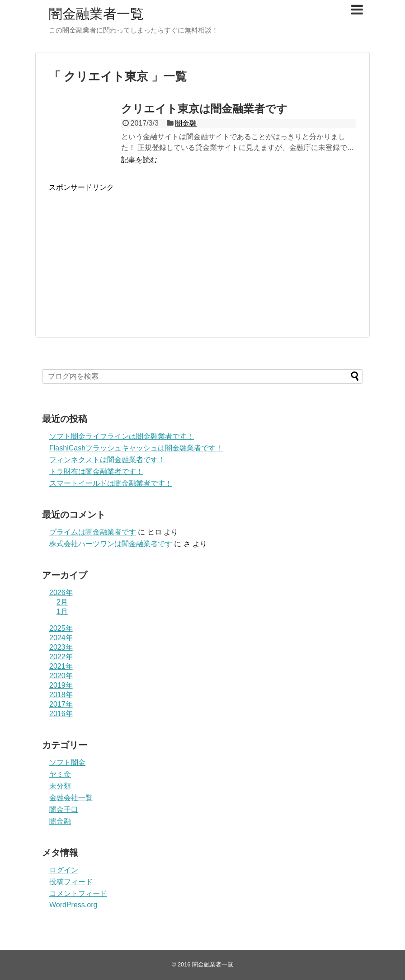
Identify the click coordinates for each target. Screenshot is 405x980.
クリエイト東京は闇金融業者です (204, 109)
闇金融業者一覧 (96, 14)
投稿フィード (71, 882)
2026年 (61, 593)
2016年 (61, 714)
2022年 (61, 657)
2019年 (61, 685)
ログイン (64, 870)
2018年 (61, 695)
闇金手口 (64, 809)
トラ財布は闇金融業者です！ (96, 471)
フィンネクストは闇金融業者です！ (107, 460)
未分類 (60, 786)
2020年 (61, 676)
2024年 (61, 638)
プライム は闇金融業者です (93, 532)
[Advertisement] (125, 263)
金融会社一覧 (71, 798)
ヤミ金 (60, 774)
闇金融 (186, 123)
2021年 (61, 666)
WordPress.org (73, 905)
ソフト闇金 (67, 762)
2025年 (61, 628)
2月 (62, 602)
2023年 (61, 647)
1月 (62, 612)
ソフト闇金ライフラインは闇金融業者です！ (122, 436)
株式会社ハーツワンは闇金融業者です (111, 544)
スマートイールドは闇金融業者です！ (111, 483)
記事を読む (139, 160)
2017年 (61, 704)
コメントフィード (78, 893)
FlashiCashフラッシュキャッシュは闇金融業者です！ (136, 448)
